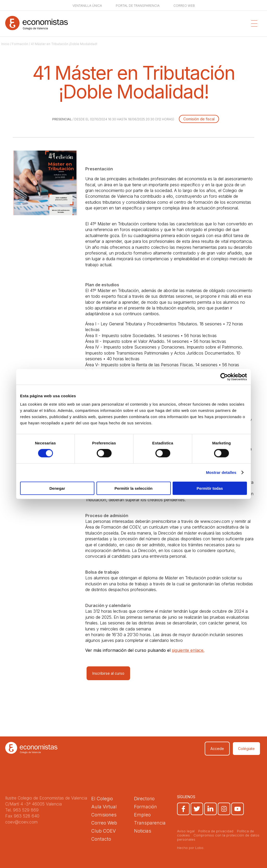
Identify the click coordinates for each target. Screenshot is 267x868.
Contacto (101, 839)
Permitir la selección (133, 488)
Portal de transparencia (138, 6)
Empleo (142, 815)
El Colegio (102, 799)
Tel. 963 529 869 (22, 810)
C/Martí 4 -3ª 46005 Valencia (34, 804)
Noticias (143, 831)
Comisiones (104, 815)
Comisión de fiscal (199, 119)
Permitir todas (210, 488)
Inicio (5, 44)
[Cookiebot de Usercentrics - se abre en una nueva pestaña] (224, 377)
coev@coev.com (21, 822)
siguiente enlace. (188, 650)
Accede (217, 749)
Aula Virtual (104, 807)
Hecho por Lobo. (191, 848)
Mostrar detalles (221, 472)
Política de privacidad (216, 831)
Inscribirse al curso (108, 673)
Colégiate (246, 749)
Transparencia (150, 823)
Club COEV (104, 831)
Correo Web (104, 823)
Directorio (144, 799)
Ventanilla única (87, 6)
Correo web (184, 6)
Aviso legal (186, 831)
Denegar (57, 488)
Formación (20, 44)
